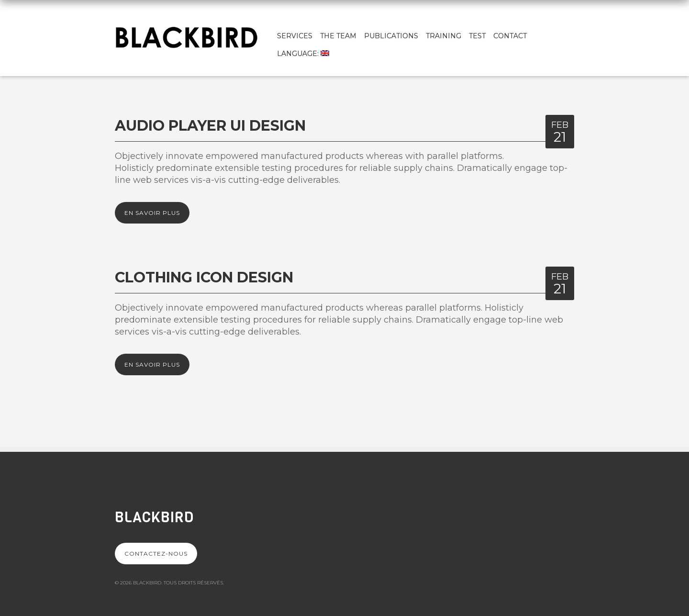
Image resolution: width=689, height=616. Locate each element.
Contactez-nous (156, 554)
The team (338, 36)
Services (295, 36)
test (477, 36)
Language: (303, 54)
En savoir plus (152, 213)
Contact (510, 36)
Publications (391, 36)
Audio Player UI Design (210, 126)
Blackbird (154, 517)
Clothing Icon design (204, 277)
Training (444, 36)
